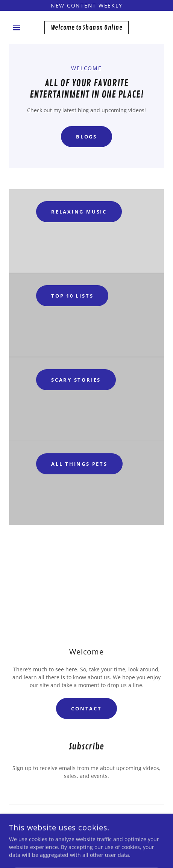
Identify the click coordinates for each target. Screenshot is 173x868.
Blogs (86, 137)
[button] (21, 27)
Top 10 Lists (72, 296)
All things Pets (79, 464)
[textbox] (86, 795)
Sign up (86, 824)
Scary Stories (76, 380)
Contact (86, 709)
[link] (86, 28)
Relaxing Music (79, 212)
